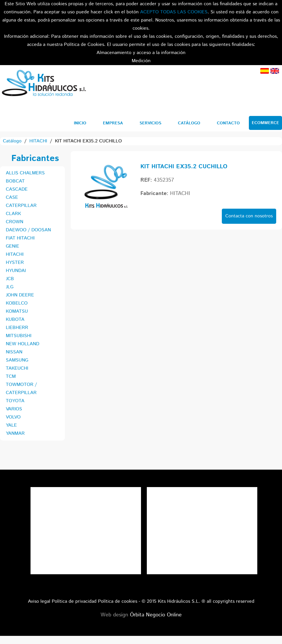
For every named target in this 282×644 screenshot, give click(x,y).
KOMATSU (17, 311)
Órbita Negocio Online (156, 615)
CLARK (13, 214)
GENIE (13, 246)
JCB (10, 279)
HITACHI (38, 141)
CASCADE (17, 189)
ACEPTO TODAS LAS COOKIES (174, 12)
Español (265, 71)
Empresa (113, 123)
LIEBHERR (17, 328)
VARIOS (14, 409)
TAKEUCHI (17, 368)
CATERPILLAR (21, 206)
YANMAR (15, 433)
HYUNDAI (16, 271)
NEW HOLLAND (23, 344)
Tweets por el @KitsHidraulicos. (202, 491)
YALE (11, 425)
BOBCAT (15, 181)
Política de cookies (118, 601)
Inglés (275, 71)
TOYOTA (15, 401)
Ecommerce (265, 123)
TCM (11, 376)
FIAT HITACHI (20, 238)
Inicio (80, 123)
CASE (12, 197)
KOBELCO (17, 303)
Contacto (228, 123)
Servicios (150, 123)
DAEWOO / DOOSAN (28, 230)
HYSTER (15, 263)
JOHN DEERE (20, 295)
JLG (10, 287)
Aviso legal (39, 601)
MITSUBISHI (19, 336)
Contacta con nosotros (249, 216)
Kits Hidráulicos (44, 84)
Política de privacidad (74, 601)
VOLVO (13, 417)
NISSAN (14, 352)
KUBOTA (15, 320)
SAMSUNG (17, 360)
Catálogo (189, 123)
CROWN (15, 222)
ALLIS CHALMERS (25, 173)
